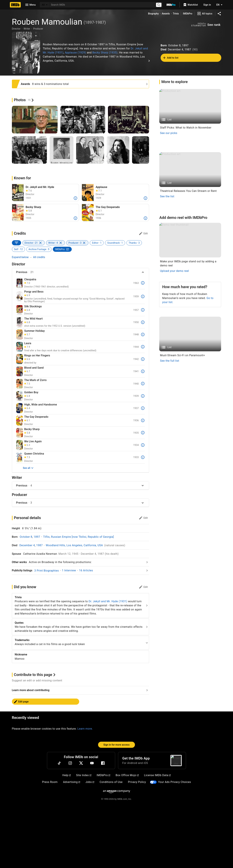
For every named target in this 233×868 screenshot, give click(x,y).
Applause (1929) (75, 53)
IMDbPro (188, 14)
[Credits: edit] (143, 233)
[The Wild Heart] (20, 322)
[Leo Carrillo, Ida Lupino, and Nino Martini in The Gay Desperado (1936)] (88, 213)
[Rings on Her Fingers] (20, 359)
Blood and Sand (34, 368)
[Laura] (20, 347)
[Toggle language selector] (218, 5)
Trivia (176, 14)
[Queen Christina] (20, 457)
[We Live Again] (20, 445)
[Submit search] (159, 5)
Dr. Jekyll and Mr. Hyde (40, 187)
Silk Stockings (33, 306)
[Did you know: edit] (143, 587)
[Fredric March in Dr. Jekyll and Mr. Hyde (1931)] (18, 193)
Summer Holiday (35, 331)
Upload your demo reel (174, 626)
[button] (14, 187)
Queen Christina (34, 454)
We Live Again (33, 441)
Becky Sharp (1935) (105, 53)
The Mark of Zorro (36, 380)
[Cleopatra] (20, 283)
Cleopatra (30, 279)
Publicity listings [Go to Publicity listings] (22, 570)
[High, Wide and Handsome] (20, 408)
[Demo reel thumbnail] (190, 596)
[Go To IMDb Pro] (171, 5)
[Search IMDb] (101, 5)
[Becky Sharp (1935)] (18, 213)
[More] (75, 198)
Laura (28, 343)
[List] (190, 106)
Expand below (20, 257)
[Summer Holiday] (20, 334)
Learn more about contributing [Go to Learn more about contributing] (31, 754)
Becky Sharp (33, 207)
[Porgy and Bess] (20, 296)
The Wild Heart (33, 319)
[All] (45, 5)
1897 (37, 537)
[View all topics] (205, 14)
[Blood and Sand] (20, 371)
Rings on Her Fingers (37, 356)
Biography (153, 14)
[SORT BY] (16, 243)
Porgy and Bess (34, 292)
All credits (39, 257)
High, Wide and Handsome (41, 405)
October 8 (26, 537)
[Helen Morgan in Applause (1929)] (88, 193)
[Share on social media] (219, 14)
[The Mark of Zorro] (20, 384)
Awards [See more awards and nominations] (26, 84)
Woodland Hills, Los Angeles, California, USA (74, 545)
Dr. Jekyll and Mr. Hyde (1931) (108, 601)
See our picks (169, 133)
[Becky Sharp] (20, 433)
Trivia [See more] (18, 597)
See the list (167, 315)
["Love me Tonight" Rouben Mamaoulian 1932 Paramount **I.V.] (26, 53)
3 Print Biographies (47, 570)
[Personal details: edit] (143, 518)
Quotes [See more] (19, 623)
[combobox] (101, 5)
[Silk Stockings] (20, 310)
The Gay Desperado (108, 207)
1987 (39, 545)
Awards (166, 14)
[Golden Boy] (20, 396)
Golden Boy (31, 392)
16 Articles (86, 570)
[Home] (15, 5)
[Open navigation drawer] (30, 5)
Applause (101, 187)
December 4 (27, 545)
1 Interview (69, 570)
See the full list (170, 791)
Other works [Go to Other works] (19, 562)
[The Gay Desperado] (20, 421)
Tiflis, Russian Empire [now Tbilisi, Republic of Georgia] (79, 537)
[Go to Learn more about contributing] (81, 754)
